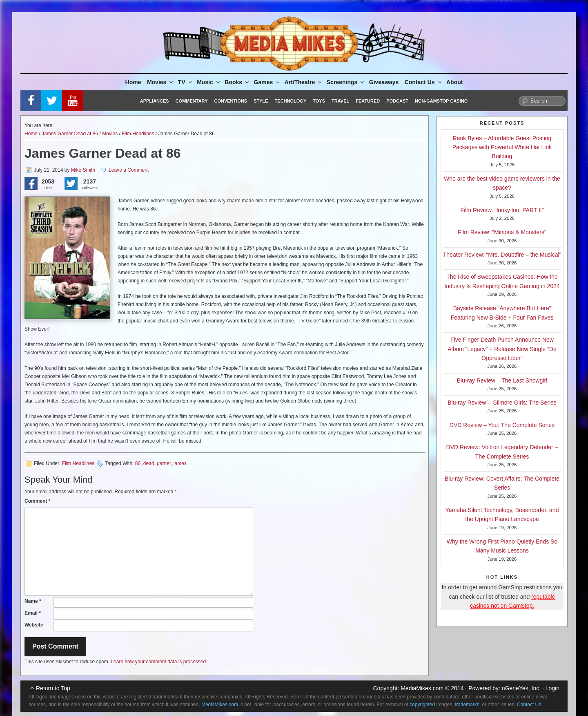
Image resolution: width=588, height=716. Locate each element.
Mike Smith (83, 170)
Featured (368, 101)
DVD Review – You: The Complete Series (502, 425)
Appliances (155, 101)
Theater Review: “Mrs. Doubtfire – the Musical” (502, 255)
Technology (291, 101)
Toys (319, 101)
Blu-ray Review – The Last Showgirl (502, 380)
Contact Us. (530, 705)
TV (186, 82)
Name (33, 601)
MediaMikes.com (422, 688)
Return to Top (53, 688)
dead (149, 463)
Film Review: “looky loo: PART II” (502, 210)
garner (164, 463)
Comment (37, 501)
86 (138, 463)
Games (267, 82)
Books (237, 82)
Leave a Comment (129, 170)
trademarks (467, 705)
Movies (160, 82)
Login (552, 688)
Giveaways (384, 82)
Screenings (346, 82)
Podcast (397, 101)
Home (133, 82)
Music (209, 82)
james (180, 463)
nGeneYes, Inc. (521, 688)
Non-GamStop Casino (441, 101)
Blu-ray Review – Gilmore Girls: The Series (502, 403)
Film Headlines (138, 134)
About (454, 82)
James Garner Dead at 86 (70, 134)
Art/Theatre (304, 82)
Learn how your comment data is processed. (159, 662)
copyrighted (422, 705)
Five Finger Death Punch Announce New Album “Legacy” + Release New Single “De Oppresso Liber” (502, 349)
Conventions (231, 101)
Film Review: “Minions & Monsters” (502, 232)
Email (33, 613)
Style (261, 101)
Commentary (192, 101)
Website (34, 625)
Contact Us (424, 82)
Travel (340, 101)
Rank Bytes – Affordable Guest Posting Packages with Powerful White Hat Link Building (502, 147)
